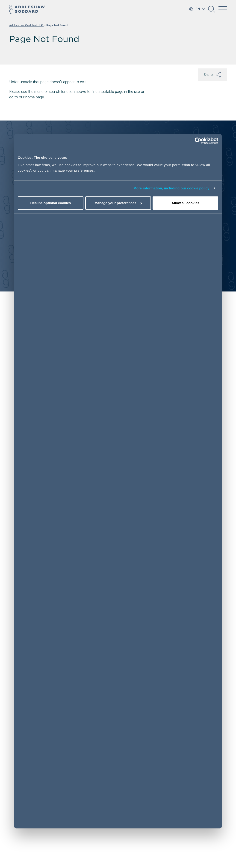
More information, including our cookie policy (171, 188)
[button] (212, 11)
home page (35, 97)
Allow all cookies (185, 203)
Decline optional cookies (51, 203)
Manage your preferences (118, 203)
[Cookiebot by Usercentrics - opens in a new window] (198, 141)
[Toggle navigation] (223, 9)
